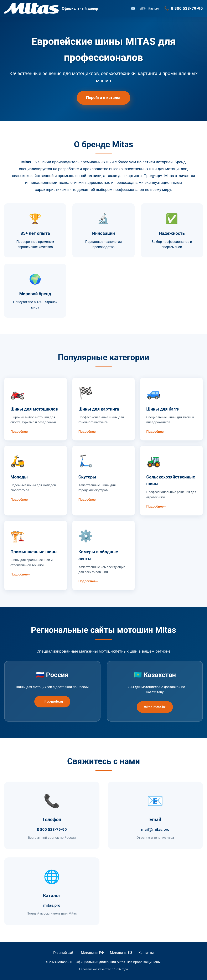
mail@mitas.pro (148, 9)
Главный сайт (64, 953)
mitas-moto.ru (52, 701)
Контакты (146, 953)
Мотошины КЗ (121, 953)
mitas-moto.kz (155, 707)
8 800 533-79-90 (187, 8)
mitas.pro (52, 905)
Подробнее (19, 432)
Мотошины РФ (92, 953)
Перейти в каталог (104, 98)
